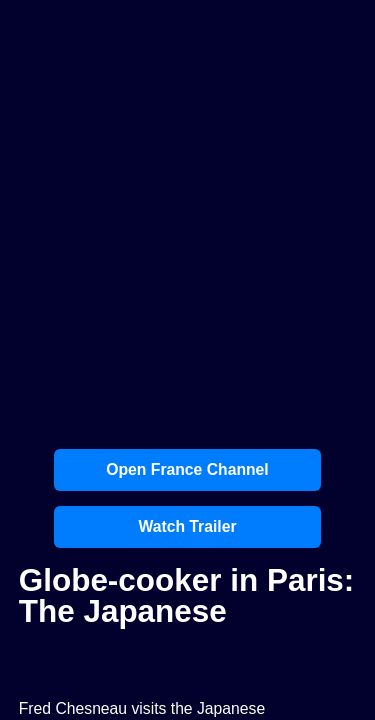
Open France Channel (187, 469)
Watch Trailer (187, 526)
